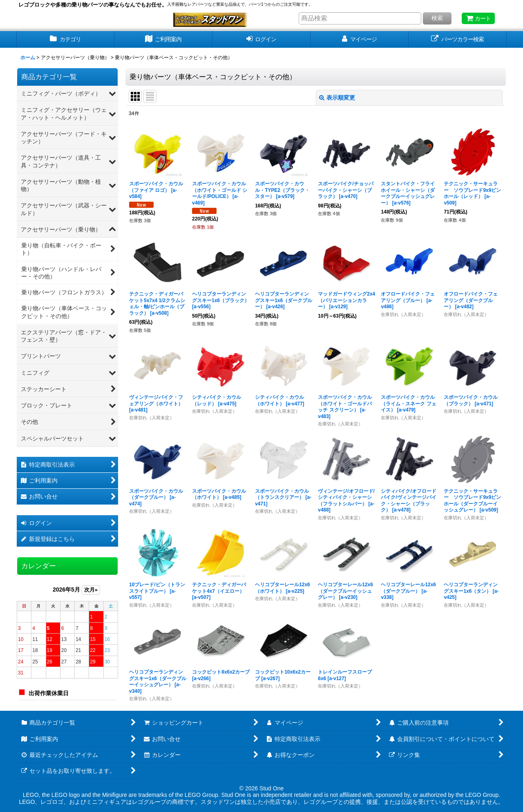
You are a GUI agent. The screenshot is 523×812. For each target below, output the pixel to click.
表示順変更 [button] (337, 98)
